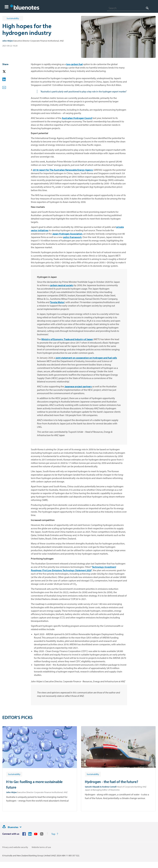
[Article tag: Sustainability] (14, 774)
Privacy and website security (15, 847)
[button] (7, 7)
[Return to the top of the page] (55, 834)
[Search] (129, 8)
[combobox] (129, 8)
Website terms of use (41, 847)
